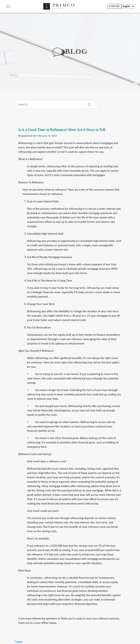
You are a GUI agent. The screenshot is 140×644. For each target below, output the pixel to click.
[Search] (53, 104)
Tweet (18, 642)
